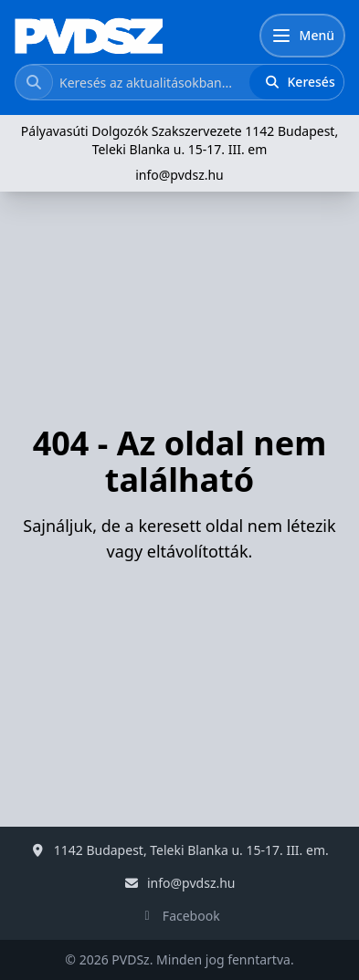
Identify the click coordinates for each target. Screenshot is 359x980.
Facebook (191, 916)
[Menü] (302, 36)
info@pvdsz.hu (179, 175)
